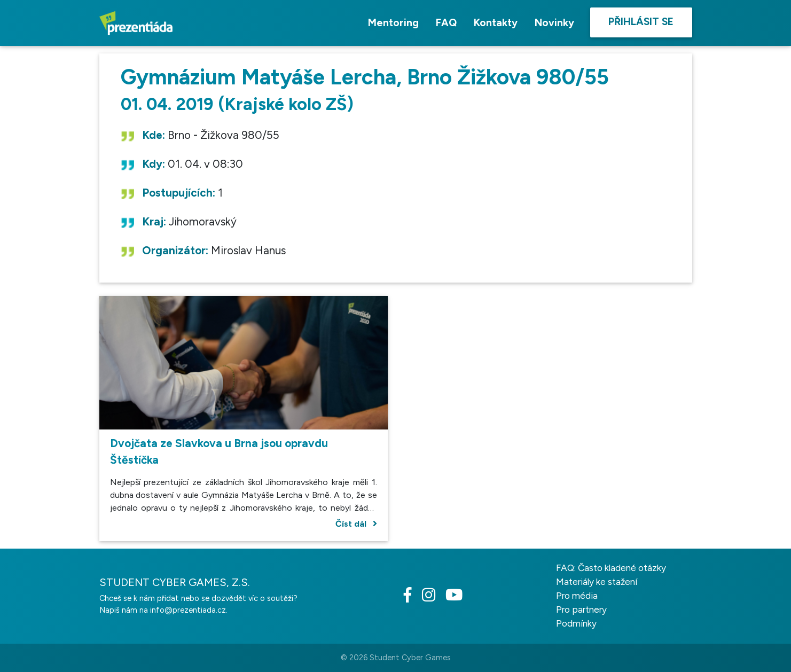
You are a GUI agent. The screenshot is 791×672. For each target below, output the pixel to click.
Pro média (577, 596)
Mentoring (393, 23)
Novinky (554, 23)
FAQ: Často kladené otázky (611, 568)
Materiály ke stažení (597, 582)
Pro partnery (581, 610)
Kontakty (496, 23)
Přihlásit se (641, 22)
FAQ (446, 23)
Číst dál (356, 524)
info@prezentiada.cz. (189, 610)
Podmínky (576, 623)
